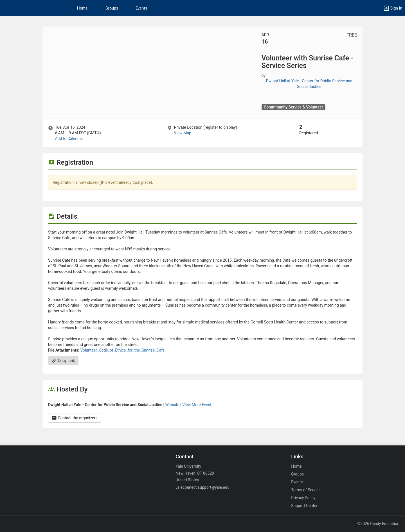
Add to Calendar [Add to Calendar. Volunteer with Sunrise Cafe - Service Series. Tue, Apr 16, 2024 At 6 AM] (69, 139)
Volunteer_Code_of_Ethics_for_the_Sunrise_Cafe (122, 350)
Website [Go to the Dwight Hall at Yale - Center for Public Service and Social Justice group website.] (172, 405)
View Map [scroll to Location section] (182, 133)
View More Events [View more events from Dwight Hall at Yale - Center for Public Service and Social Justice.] (198, 405)
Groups (112, 8)
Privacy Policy (303, 498)
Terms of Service (306, 490)
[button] (393, 8)
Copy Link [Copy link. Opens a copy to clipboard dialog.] (63, 361)
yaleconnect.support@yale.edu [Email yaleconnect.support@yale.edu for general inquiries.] (202, 487)
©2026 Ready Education (378, 524)
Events (141, 8)
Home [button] (82, 8)
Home (296, 466)
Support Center (304, 506)
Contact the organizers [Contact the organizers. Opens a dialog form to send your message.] (75, 418)
